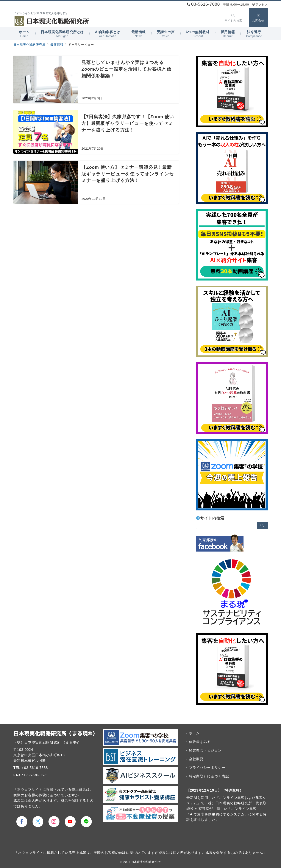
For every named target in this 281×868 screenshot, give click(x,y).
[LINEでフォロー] (86, 822)
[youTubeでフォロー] (70, 822)
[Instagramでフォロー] (54, 822)
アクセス (260, 5)
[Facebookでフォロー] (22, 822)
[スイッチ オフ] (233, 17)
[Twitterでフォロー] (38, 822)
